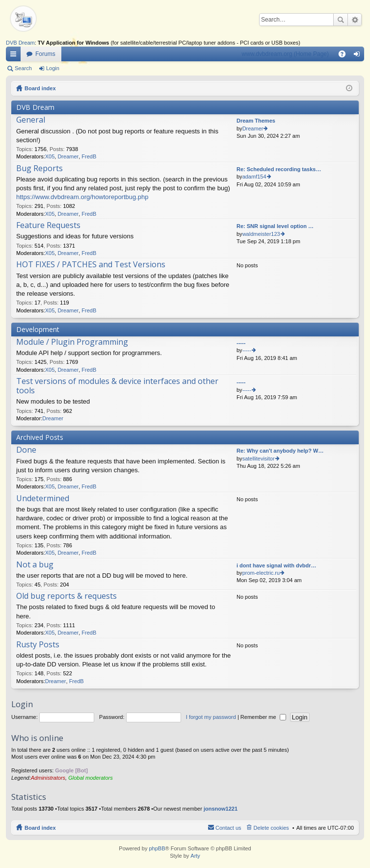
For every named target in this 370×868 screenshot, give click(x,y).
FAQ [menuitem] (345, 56)
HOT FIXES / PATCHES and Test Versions (91, 265)
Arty (195, 856)
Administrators (48, 778)
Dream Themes (256, 121)
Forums (45, 54)
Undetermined (43, 499)
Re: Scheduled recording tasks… (279, 169)
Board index (40, 88)
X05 (50, 156)
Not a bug (35, 565)
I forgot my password (211, 717)
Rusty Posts (38, 645)
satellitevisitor (259, 459)
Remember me (263, 717)
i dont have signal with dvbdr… (277, 565)
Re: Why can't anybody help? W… (280, 451)
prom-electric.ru (261, 573)
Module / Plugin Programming (72, 342)
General (31, 120)
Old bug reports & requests (66, 596)
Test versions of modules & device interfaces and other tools (117, 386)
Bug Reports (40, 169)
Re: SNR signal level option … (275, 226)
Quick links (15, 56)
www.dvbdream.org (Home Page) (285, 54)
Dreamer (68, 156)
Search (341, 20)
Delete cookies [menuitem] (271, 828)
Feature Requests (48, 226)
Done (26, 450)
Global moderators (91, 778)
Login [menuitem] (359, 56)
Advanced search (355, 20)
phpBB (157, 848)
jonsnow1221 (221, 809)
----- (241, 343)
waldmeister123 (261, 234)
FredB (89, 156)
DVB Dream (20, 43)
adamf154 (254, 177)
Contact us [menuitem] (228, 828)
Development (38, 329)
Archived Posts (40, 437)
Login (53, 68)
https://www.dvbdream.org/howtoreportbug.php (82, 197)
